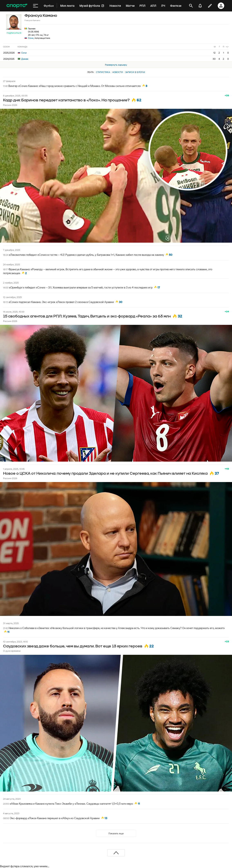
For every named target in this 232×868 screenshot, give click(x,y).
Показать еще (116, 833)
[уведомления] (200, 6)
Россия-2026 (10, 105)
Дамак (23, 59)
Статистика (103, 72)
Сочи (31, 38)
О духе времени (12, 651)
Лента (90, 72)
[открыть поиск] (191, 6)
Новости (118, 72)
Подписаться (14, 33)
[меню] (36, 6)
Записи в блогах (135, 72)
